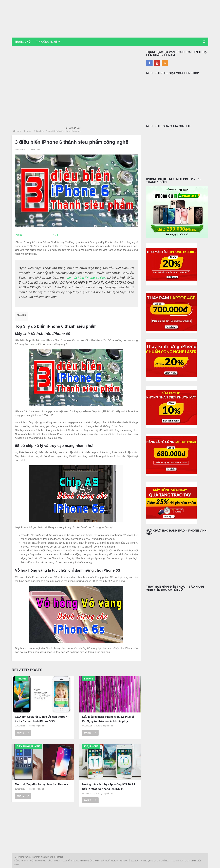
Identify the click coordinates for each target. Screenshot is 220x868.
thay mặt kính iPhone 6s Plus (85, 278)
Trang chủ (23, 42)
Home (18, 131)
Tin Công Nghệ (48, 42)
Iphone (28, 131)
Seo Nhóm (20, 150)
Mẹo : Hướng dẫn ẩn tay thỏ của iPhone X (42, 785)
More (23, 733)
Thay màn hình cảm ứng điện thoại (47, 857)
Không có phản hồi (38, 726)
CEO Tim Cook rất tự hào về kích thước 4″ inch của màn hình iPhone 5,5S (42, 719)
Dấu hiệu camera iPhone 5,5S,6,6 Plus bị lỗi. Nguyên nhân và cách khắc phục (108, 719)
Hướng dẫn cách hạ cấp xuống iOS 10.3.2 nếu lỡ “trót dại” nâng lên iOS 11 (109, 787)
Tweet (18, 235)
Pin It (56, 235)
